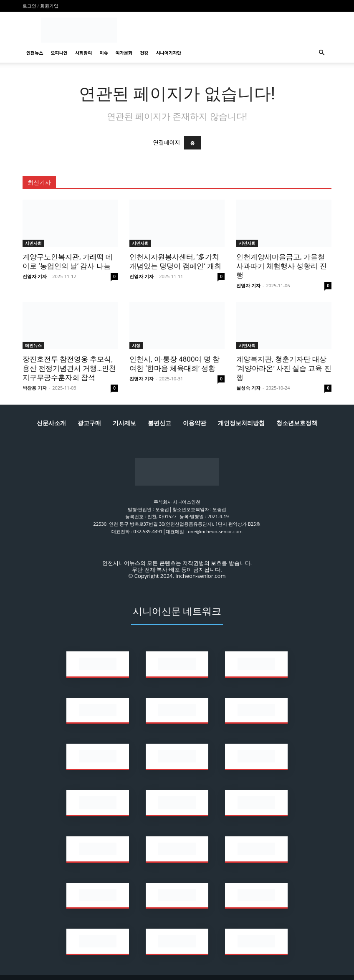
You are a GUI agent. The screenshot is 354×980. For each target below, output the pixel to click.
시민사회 (33, 243)
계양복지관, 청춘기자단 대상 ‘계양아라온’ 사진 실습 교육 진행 (284, 368)
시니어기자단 (168, 53)
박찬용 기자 (35, 388)
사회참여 (83, 53)
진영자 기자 (35, 276)
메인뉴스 (33, 345)
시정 (136, 345)
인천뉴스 (35, 53)
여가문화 (124, 53)
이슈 (104, 53)
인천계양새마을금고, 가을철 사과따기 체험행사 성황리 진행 (282, 266)
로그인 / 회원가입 (40, 6)
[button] (321, 53)
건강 (144, 53)
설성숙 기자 (248, 388)
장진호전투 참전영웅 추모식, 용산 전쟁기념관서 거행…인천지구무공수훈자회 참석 (69, 368)
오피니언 (59, 53)
